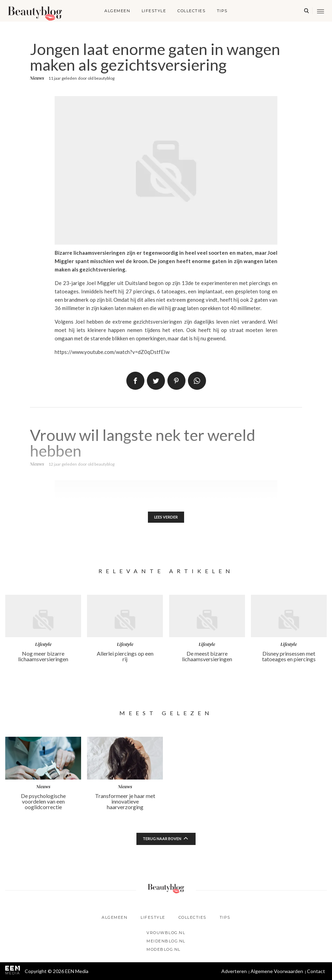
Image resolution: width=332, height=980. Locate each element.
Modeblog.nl (164, 949)
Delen (135, 381)
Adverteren (234, 971)
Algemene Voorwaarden (277, 971)
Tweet (156, 381)
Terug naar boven (162, 840)
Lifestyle (154, 11)
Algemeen (117, 11)
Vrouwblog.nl (166, 933)
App (197, 381)
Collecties (191, 11)
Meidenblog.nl (166, 941)
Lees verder (166, 518)
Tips (222, 11)
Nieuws (37, 78)
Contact (316, 971)
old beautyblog (101, 78)
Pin (176, 381)
